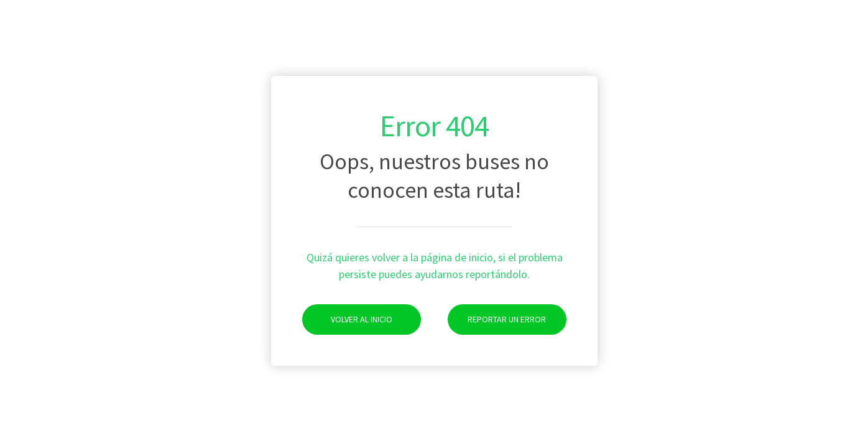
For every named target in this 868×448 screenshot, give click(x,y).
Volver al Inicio (347, 319)
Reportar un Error (497, 319)
